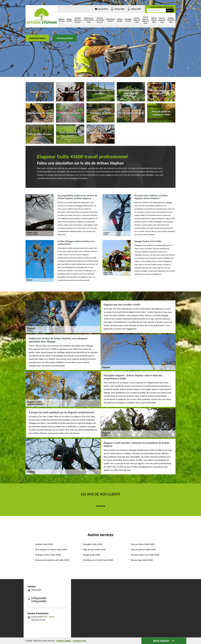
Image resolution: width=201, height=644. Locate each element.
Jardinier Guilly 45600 (44, 544)
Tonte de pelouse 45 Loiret (162, 20)
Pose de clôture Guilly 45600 (143, 544)
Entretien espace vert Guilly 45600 (145, 555)
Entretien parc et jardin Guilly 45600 (98, 560)
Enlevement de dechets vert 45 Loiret (89, 20)
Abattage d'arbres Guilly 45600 (48, 555)
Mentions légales (64, 641)
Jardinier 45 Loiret (120, 20)
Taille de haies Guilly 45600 (94, 550)
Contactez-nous (37, 38)
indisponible (101, 9)
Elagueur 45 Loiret (62, 20)
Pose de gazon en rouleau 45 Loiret (146, 20)
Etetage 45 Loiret (69, 20)
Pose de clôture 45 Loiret (137, 20)
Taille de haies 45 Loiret (154, 20)
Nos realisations (65, 38)
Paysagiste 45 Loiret (128, 20)
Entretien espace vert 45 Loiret (78, 20)
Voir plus (100, 506)
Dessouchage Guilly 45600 (142, 560)
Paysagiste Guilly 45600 (93, 544)
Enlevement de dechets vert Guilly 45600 (52, 560)
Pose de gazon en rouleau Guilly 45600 (51, 550)
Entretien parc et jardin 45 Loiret (100, 20)
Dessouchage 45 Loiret (110, 20)
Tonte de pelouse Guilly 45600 (143, 550)
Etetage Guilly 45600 (91, 555)
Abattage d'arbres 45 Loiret (171, 20)
